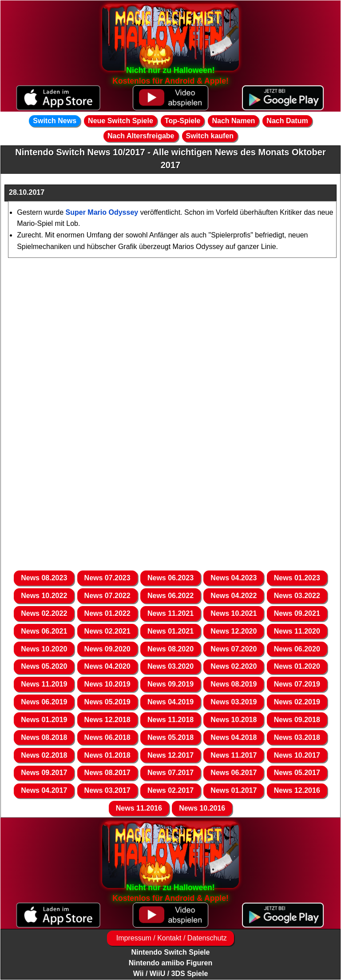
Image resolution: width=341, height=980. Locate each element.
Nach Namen (233, 121)
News (44, 578)
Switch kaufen (210, 136)
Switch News (55, 121)
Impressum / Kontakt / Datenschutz (170, 938)
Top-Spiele (183, 121)
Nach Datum (287, 121)
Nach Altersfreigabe (141, 136)
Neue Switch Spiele (121, 121)
